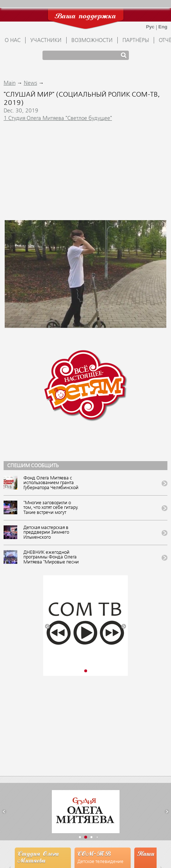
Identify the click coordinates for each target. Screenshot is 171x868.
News (30, 83)
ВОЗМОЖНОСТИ (92, 41)
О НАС (13, 41)
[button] (47, 626)
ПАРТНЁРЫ (136, 41)
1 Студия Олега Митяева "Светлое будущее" (58, 119)
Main (10, 83)
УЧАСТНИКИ (46, 41)
